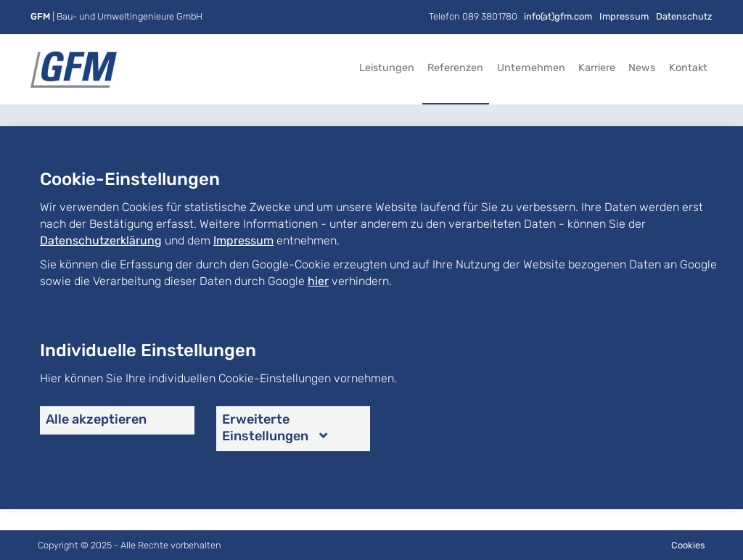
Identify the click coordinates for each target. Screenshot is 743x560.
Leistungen (387, 68)
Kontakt (688, 68)
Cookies (688, 545)
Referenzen (455, 68)
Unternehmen (531, 68)
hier (318, 281)
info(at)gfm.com (558, 16)
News (642, 68)
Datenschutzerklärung (101, 240)
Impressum (624, 16)
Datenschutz (684, 16)
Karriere (597, 68)
